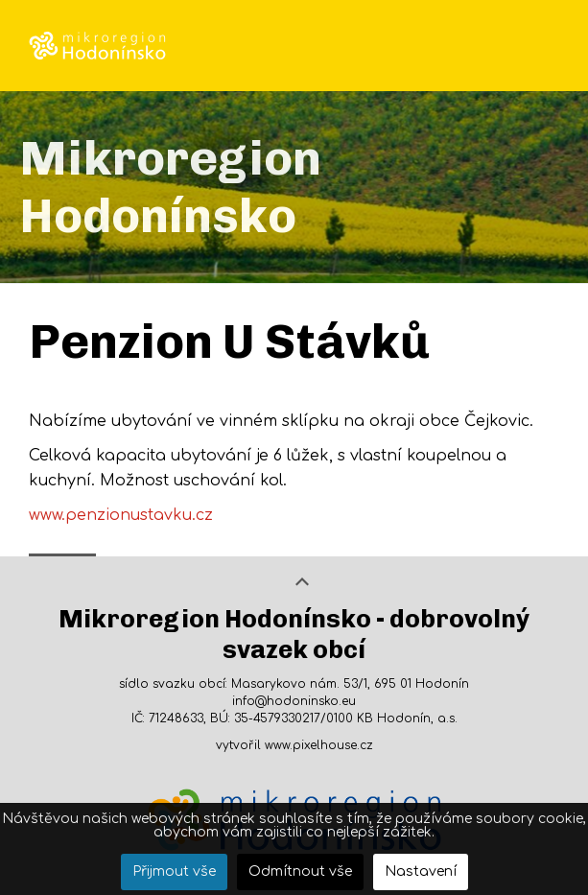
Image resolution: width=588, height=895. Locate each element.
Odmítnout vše (300, 871)
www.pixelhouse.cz (319, 745)
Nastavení (421, 871)
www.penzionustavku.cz (121, 515)
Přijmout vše (174, 871)
